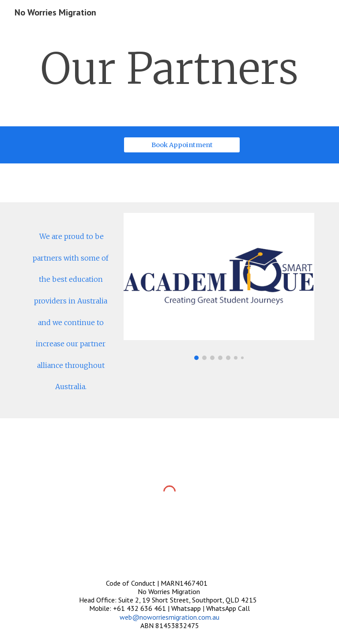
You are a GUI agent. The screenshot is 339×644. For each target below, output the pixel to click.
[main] (169, 69)
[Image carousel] (219, 286)
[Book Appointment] (182, 145)
